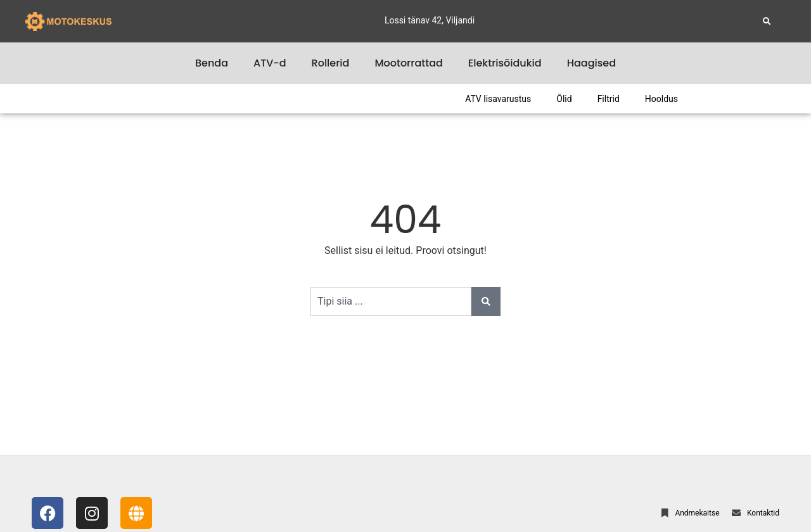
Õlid (564, 99)
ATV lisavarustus (498, 99)
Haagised (591, 63)
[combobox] (391, 301)
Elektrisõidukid (505, 63)
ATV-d (270, 63)
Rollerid (331, 63)
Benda (212, 63)
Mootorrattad (408, 63)
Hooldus (661, 99)
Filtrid (609, 99)
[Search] (486, 301)
